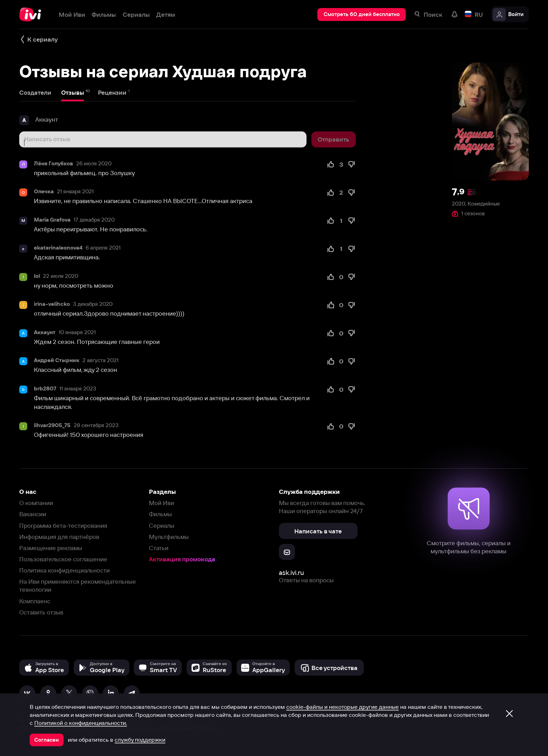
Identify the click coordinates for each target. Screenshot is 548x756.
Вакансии (33, 514)
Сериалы (162, 525)
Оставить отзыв (41, 612)
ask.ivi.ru (291, 573)
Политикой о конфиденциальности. (81, 723)
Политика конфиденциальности (64, 570)
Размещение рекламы (51, 548)
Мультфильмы (169, 537)
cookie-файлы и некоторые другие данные (342, 707)
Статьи (159, 548)
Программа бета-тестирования (63, 525)
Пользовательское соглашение (63, 559)
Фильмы (160, 514)
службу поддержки (140, 740)
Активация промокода (182, 559)
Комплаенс (35, 601)
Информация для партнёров (59, 537)
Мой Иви (161, 503)
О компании (36, 503)
